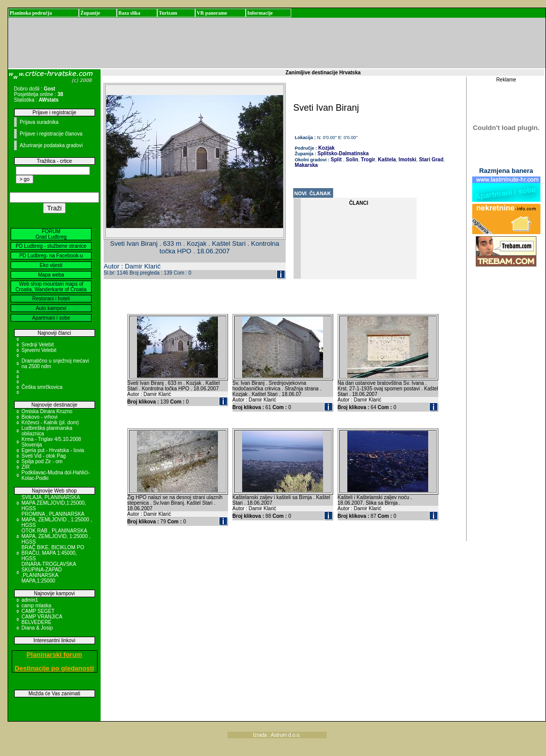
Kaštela (386, 160)
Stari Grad (430, 160)
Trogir (367, 160)
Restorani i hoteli (51, 299)
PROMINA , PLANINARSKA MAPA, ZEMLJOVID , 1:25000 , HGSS (57, 520)
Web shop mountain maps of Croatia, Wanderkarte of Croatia (51, 287)
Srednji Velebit (38, 345)
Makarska (306, 165)
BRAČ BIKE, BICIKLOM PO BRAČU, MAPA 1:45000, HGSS (53, 553)
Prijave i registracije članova (51, 134)
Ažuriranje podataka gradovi (51, 145)
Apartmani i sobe (51, 318)
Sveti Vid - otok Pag (44, 456)
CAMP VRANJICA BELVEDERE (42, 619)
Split (336, 160)
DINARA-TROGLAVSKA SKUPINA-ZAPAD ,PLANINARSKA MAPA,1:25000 (49, 572)
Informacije (260, 13)
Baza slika (129, 13)
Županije (90, 13)
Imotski (407, 160)
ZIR (26, 467)
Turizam (168, 13)
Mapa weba (51, 275)
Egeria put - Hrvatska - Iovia (53, 450)
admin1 (30, 600)
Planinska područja (31, 13)
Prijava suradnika (39, 122)
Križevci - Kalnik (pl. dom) (50, 423)
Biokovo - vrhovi (40, 417)
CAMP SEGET (38, 611)
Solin (351, 160)
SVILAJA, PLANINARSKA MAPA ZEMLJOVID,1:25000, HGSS (54, 503)
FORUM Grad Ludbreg (51, 234)
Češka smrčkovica (42, 387)
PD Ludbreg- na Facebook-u (51, 256)
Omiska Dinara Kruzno (47, 411)
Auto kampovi (51, 308)
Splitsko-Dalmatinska (343, 153)
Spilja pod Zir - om (42, 461)
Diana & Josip (37, 628)
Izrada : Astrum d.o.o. (277, 735)
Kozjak (327, 148)
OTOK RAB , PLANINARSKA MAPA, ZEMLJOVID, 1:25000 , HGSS (56, 536)
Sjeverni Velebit (39, 350)
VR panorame (212, 13)
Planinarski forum (55, 655)
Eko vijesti (51, 265)
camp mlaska (37, 606)
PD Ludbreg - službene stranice (51, 246)
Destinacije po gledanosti (54, 668)
